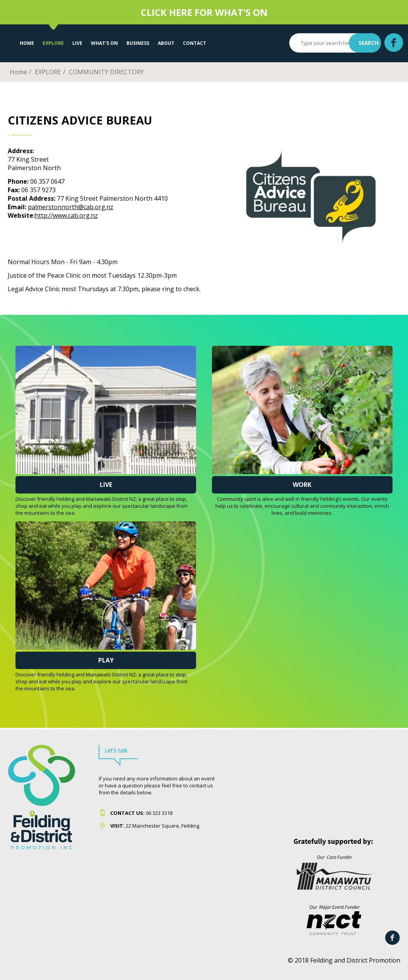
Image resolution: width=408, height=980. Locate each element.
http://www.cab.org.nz (66, 215)
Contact (195, 43)
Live (106, 485)
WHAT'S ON (104, 43)
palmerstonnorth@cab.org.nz (71, 207)
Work (302, 485)
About (166, 43)
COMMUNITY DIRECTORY (106, 72)
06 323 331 (140, 813)
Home (27, 43)
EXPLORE (53, 43)
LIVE (77, 43)
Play (106, 660)
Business (138, 43)
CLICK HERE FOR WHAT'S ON (204, 12)
